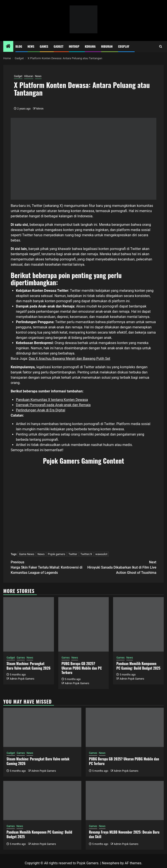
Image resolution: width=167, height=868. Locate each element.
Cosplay (124, 46)
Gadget (59, 46)
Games (44, 46)
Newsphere (111, 863)
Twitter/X (86, 554)
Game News (27, 554)
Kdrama (90, 46)
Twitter (73, 554)
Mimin (40, 109)
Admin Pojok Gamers (22, 679)
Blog (19, 46)
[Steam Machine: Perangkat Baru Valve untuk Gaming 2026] (29, 624)
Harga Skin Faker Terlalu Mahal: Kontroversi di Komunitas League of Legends (47, 567)
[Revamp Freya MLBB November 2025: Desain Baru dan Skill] (125, 800)
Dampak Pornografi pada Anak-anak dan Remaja (53, 405)
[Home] (8, 47)
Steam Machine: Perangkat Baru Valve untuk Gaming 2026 (28, 666)
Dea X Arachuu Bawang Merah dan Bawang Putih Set (69, 359)
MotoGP (74, 46)
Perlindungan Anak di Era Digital (41, 410)
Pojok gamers (57, 554)
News (31, 46)
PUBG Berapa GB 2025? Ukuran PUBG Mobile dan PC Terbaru (82, 668)
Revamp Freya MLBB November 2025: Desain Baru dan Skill (124, 834)
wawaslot (101, 554)
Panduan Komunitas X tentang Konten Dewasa (52, 400)
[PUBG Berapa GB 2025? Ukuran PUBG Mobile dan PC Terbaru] (84, 624)
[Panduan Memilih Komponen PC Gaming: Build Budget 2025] (138, 624)
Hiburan (107, 46)
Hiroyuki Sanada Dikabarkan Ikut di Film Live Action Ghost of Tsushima (120, 567)
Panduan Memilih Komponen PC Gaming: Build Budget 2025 (138, 666)
